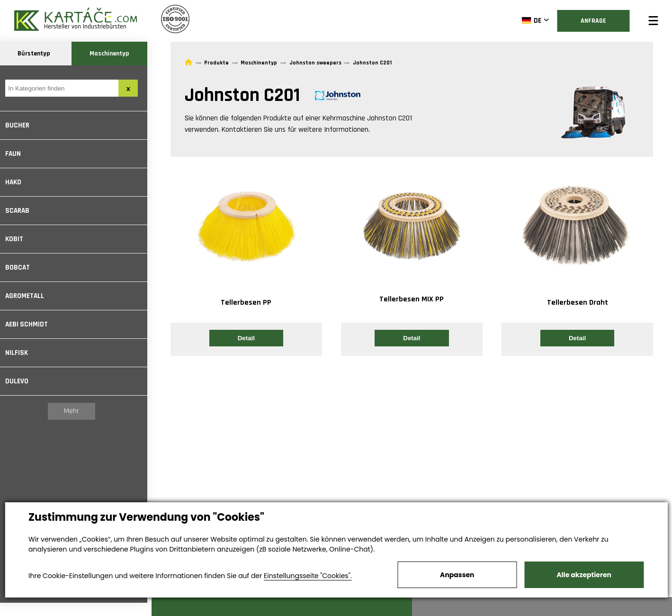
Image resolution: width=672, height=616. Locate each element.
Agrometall (29, 296)
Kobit (18, 239)
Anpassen (457, 575)
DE (531, 20)
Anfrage (593, 21)
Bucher (22, 125)
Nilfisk (21, 353)
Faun (17, 154)
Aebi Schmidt (31, 324)
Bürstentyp (38, 54)
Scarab (22, 211)
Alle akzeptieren (584, 575)
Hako (18, 182)
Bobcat (22, 267)
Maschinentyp (114, 54)
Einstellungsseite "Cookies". (308, 576)
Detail (246, 338)
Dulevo (21, 381)
